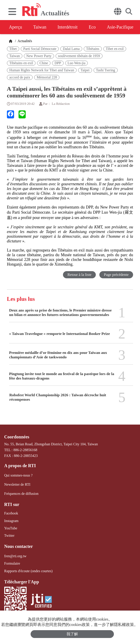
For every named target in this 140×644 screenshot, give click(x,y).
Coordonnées (17, 437)
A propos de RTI (20, 466)
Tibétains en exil (21, 63)
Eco (92, 27)
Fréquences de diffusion (21, 494)
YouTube (11, 528)
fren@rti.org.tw (15, 556)
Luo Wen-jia (77, 63)
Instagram (11, 521)
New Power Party (39, 56)
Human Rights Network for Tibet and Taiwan (42, 70)
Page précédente (116, 275)
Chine (44, 63)
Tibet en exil (115, 49)
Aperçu (16, 27)
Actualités (24, 41)
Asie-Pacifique (120, 27)
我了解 (72, 634)
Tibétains (93, 49)
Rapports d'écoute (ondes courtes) (28, 571)
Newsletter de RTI (17, 484)
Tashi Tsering (106, 70)
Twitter (9, 536)
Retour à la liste (79, 275)
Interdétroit (67, 27)
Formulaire (12, 563)
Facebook (11, 513)
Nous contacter (19, 546)
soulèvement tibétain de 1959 (79, 56)
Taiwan (40, 27)
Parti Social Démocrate (40, 49)
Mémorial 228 (47, 77)
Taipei (85, 70)
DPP (58, 63)
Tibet (13, 49)
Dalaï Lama (71, 49)
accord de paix (20, 77)
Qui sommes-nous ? (18, 475)
